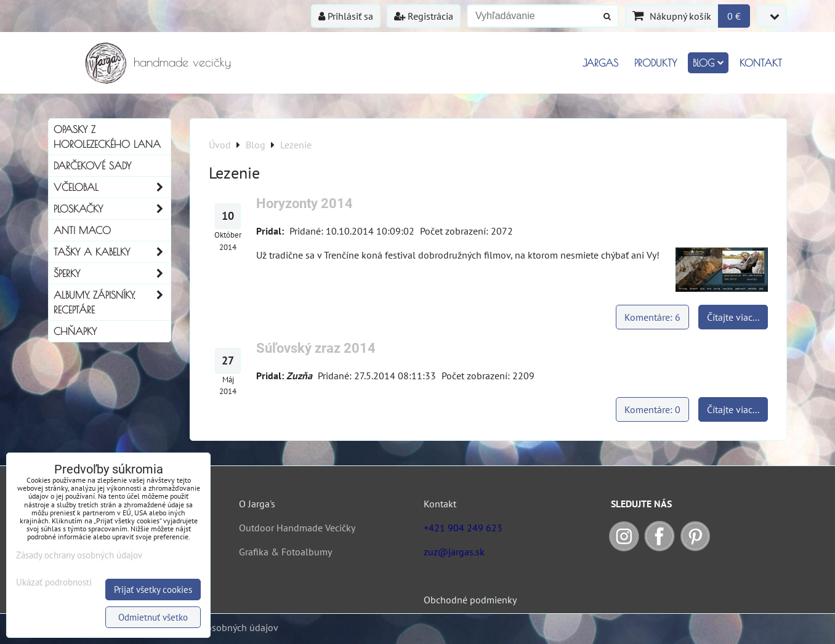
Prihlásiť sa (346, 16)
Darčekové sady (92, 166)
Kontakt (761, 63)
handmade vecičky (182, 62)
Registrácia (424, 16)
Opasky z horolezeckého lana (107, 137)
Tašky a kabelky (112, 252)
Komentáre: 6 (652, 317)
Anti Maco (82, 230)
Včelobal (112, 187)
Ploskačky (112, 209)
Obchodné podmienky (470, 600)
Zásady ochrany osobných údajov (79, 555)
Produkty (655, 63)
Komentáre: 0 (652, 409)
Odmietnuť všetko (153, 617)
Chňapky (75, 331)
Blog (708, 63)
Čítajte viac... (733, 317)
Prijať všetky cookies (153, 590)
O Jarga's (257, 504)
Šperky (112, 273)
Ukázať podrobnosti (54, 583)
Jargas (600, 63)
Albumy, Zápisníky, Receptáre (112, 302)
